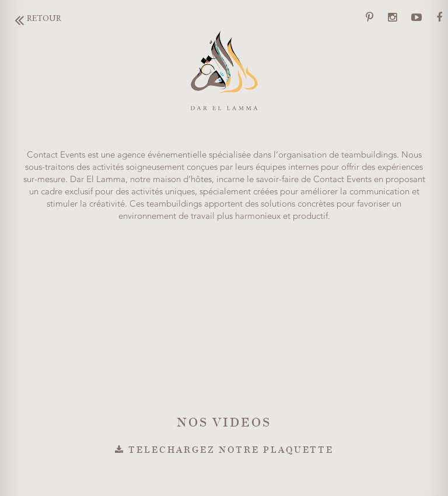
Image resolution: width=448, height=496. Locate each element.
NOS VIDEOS (224, 422)
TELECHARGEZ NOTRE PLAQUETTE (224, 449)
